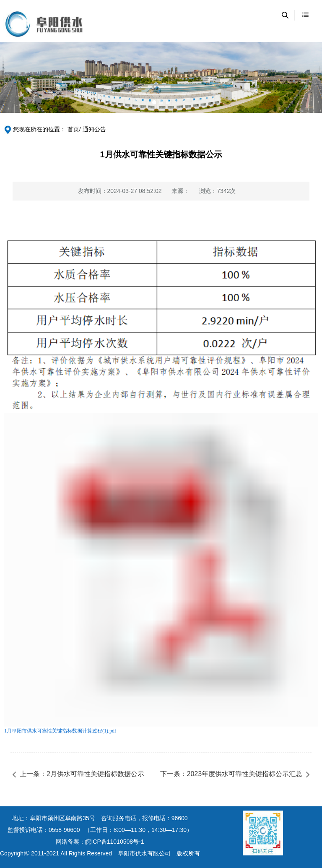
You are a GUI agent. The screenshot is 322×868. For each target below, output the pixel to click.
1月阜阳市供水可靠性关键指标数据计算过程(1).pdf (60, 731)
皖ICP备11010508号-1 (114, 842)
